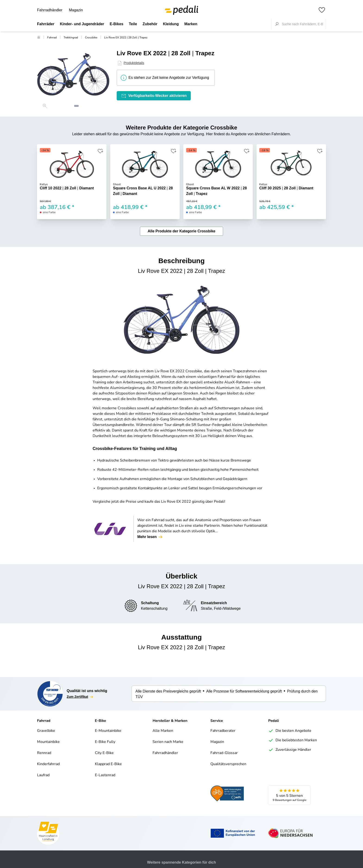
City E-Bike (104, 753)
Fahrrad (52, 38)
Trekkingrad (71, 38)
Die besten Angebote (290, 731)
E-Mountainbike (108, 731)
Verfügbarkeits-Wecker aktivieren (154, 96)
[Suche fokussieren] (277, 24)
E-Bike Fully (105, 742)
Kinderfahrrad (48, 764)
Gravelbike (46, 731)
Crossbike (91, 38)
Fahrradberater (223, 731)
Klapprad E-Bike (108, 764)
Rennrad (44, 753)
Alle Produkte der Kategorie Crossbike (182, 231)
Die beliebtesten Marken (293, 740)
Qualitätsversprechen (228, 764)
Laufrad (43, 775)
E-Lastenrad (105, 775)
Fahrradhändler (50, 10)
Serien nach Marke (168, 742)
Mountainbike (48, 742)
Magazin (76, 10)
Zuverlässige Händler (290, 750)
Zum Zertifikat (80, 697)
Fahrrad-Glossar (224, 753)
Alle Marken (163, 731)
